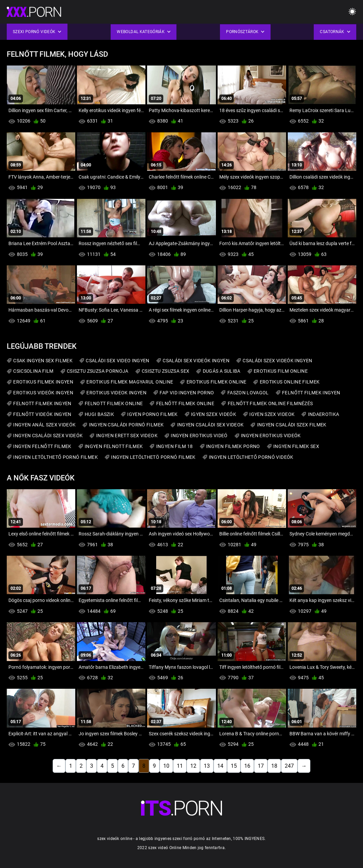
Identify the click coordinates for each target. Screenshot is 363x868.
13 (207, 766)
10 (166, 766)
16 (247, 766)
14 (220, 766)
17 (261, 766)
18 (274, 766)
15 (234, 766)
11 (180, 766)
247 (289, 766)
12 (193, 766)
